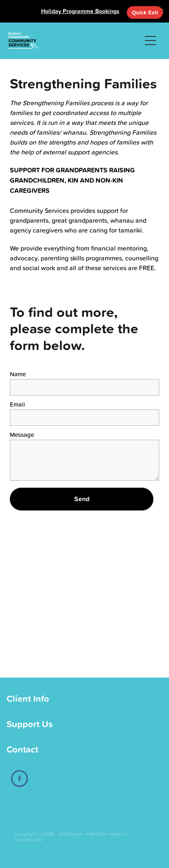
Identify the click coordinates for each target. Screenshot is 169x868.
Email (17, 404)
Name (18, 374)
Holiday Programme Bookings (80, 11)
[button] (151, 41)
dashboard (70, 834)
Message (22, 435)
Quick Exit (145, 12)
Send (82, 499)
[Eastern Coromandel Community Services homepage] (75, 41)
